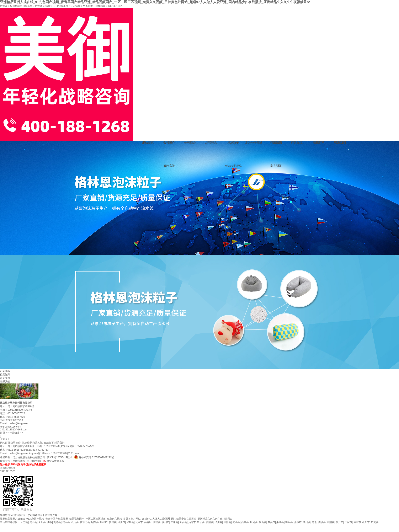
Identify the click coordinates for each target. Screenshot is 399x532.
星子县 (201, 522)
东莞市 (271, 522)
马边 (314, 522)
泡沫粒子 (233, 143)
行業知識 (276, 143)
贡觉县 (57, 522)
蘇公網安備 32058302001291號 (96, 457)
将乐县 (289, 522)
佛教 (50, 522)
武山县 (75, 522)
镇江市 (340, 522)
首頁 (2, 433)
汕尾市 (192, 522)
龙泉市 (139, 522)
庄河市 (348, 522)
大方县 (24, 522)
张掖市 (298, 522)
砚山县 (263, 522)
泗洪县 (322, 522)
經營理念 (211, 143)
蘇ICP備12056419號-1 (59, 457)
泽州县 (218, 522)
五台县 (183, 522)
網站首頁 (148, 143)
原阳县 (227, 522)
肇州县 (307, 522)
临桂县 (157, 522)
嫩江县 (280, 522)
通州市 (357, 522)
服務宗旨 (169, 166)
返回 (5, 439)
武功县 (130, 522)
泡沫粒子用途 (254, 143)
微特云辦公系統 (53, 461)
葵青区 (148, 522)
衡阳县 (210, 522)
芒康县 (174, 522)
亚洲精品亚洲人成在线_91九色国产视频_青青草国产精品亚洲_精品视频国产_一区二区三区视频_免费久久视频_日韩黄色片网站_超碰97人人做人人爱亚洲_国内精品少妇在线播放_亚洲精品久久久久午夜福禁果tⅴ (155, 2)
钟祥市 (104, 522)
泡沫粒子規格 (233, 166)
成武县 (236, 522)
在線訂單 (319, 143)
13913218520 (115, 6)
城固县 (66, 522)
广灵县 (375, 522)
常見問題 (276, 166)
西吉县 (245, 522)
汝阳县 (331, 522)
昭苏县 (95, 522)
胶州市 (166, 522)
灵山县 (33, 522)
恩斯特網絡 (19, 461)
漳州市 (121, 522)
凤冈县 (254, 522)
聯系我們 (340, 143)
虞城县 (113, 522)
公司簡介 (169, 143)
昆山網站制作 (34, 461)
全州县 (42, 522)
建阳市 (366, 522)
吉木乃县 (85, 522)
